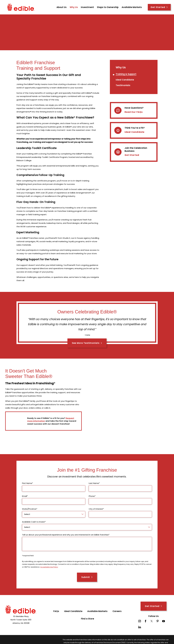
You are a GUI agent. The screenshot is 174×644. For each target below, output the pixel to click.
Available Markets (97, 611)
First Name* (28, 483)
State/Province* (30, 509)
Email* (25, 496)
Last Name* (94, 483)
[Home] (21, 7)
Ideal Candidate (135, 132)
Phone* (92, 496)
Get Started (159, 7)
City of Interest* (96, 509)
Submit (87, 577)
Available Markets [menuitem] (132, 7)
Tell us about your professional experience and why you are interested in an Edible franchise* (66, 535)
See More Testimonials (87, 343)
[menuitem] (126, 74)
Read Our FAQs (134, 112)
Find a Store (88, 619)
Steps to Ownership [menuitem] (108, 7)
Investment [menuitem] (87, 7)
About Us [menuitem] (62, 7)
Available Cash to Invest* (34, 522)
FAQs (56, 611)
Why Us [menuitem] (74, 7)
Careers (117, 611)
